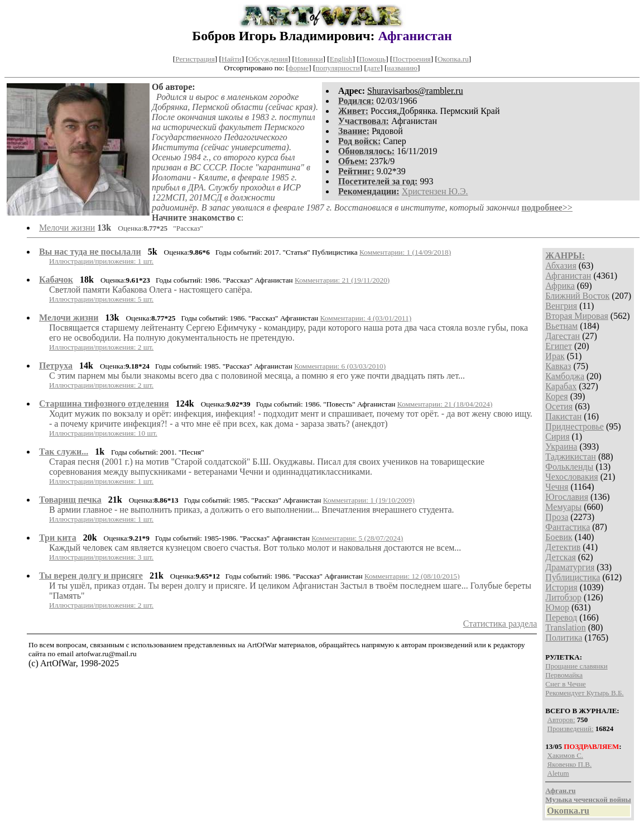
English (341, 59)
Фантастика (568, 527)
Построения (411, 59)
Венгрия (561, 306)
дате (373, 68)
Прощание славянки (576, 666)
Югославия (567, 497)
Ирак (555, 356)
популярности (337, 68)
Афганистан (568, 276)
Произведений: (571, 729)
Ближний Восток (577, 296)
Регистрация (195, 59)
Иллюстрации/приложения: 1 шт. (101, 261)
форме (299, 68)
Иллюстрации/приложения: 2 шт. (101, 347)
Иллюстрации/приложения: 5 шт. (101, 299)
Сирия (557, 436)
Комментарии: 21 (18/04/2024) (445, 404)
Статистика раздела (500, 624)
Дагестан (563, 336)
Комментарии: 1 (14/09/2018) (405, 252)
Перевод (561, 617)
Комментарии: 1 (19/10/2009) (369, 500)
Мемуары (563, 507)
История (561, 587)
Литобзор (563, 597)
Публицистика (573, 577)
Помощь (373, 59)
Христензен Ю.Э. (435, 191)
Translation (565, 627)
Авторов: (561, 720)
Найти (232, 59)
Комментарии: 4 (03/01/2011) (366, 318)
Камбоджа (565, 376)
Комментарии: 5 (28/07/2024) (357, 538)
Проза (557, 517)
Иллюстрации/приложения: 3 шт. (101, 557)
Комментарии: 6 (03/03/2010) (340, 366)
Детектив (563, 547)
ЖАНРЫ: (565, 256)
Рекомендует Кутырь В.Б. (584, 693)
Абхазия (561, 266)
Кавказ (558, 366)
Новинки (309, 59)
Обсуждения (268, 59)
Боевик (559, 537)
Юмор (557, 607)
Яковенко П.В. (570, 764)
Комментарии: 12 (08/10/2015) (412, 576)
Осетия (559, 406)
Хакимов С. (565, 755)
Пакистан (563, 416)
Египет (559, 346)
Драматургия (570, 567)
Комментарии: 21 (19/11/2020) (342, 280)
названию (402, 68)
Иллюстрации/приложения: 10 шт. (103, 433)
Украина (561, 447)
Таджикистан (571, 457)
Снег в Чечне (566, 684)
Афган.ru (560, 791)
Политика (564, 638)
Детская (561, 557)
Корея (556, 396)
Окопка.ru (453, 59)
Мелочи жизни (67, 228)
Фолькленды (569, 467)
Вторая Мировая (577, 316)
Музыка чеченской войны (588, 799)
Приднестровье (575, 426)
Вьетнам (561, 326)
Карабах (561, 386)
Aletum (558, 773)
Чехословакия (571, 477)
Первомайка (564, 675)
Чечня (557, 487)
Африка (560, 286)
